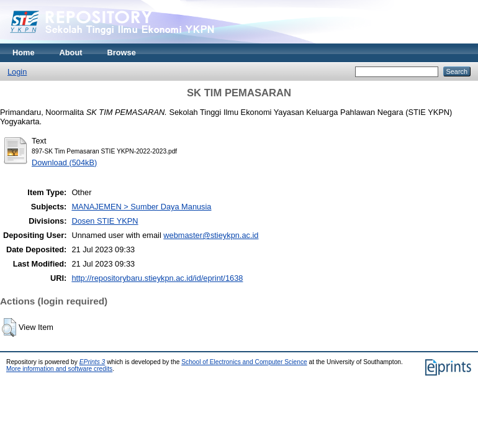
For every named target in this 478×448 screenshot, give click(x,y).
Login (17, 72)
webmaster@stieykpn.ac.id (211, 235)
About (71, 53)
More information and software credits (59, 369)
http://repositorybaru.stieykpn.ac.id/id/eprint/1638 (157, 278)
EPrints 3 (92, 362)
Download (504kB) (64, 162)
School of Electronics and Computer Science (244, 362)
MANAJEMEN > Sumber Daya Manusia (141, 207)
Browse (122, 53)
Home (24, 53)
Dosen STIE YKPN (105, 221)
